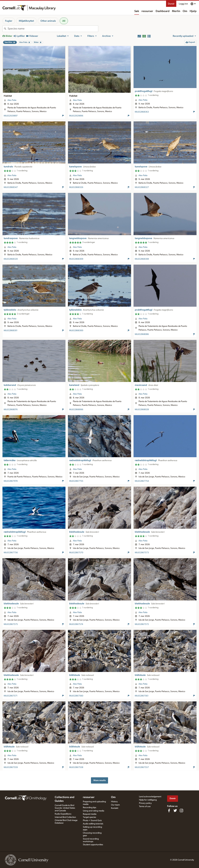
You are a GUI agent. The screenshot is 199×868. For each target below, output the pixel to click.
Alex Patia (12, 100)
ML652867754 (142, 481)
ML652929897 (11, 116)
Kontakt (115, 808)
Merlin (176, 11)
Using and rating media (94, 811)
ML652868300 (76, 331)
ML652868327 (142, 187)
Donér (171, 4)
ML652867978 (11, 481)
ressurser (147, 11)
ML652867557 (142, 767)
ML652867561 (142, 696)
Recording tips (90, 808)
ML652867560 (76, 696)
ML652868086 (142, 334)
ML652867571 (11, 696)
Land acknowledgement (150, 797)
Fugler (9, 21)
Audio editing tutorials (93, 824)
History (114, 802)
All (64, 21)
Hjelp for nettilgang (148, 800)
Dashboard (163, 11)
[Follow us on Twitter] (175, 810)
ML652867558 (76, 767)
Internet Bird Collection (65, 817)
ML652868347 (11, 187)
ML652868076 (11, 410)
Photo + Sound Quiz (92, 820)
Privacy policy (145, 803)
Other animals (48, 21)
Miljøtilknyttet (26, 21)
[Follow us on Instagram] (181, 810)
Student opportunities (93, 845)
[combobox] (53, 29)
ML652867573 (142, 553)
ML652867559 (11, 767)
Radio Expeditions (63, 814)
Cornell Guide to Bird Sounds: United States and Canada (65, 808)
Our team (115, 805)
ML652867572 (142, 624)
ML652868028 (142, 410)
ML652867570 (76, 553)
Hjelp (193, 11)
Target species (89, 817)
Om (185, 11)
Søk (137, 11)
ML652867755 (76, 481)
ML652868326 (76, 187)
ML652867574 (76, 624)
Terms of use (145, 806)
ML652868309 (76, 259)
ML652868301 (11, 331)
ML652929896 (76, 116)
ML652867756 (11, 553)
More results (100, 780)
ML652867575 (11, 624)
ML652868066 (76, 410)
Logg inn (183, 4)
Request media (90, 814)
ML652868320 (11, 259)
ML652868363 (142, 112)
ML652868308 (142, 259)
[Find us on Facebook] (169, 810)
